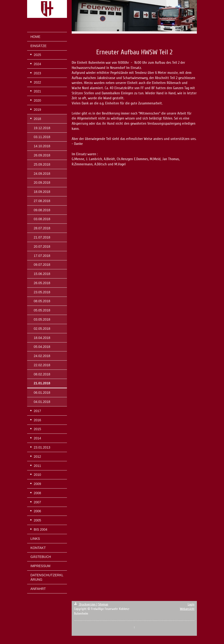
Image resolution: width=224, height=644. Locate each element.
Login (191, 604)
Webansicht (187, 609)
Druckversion (85, 604)
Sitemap (103, 604)
